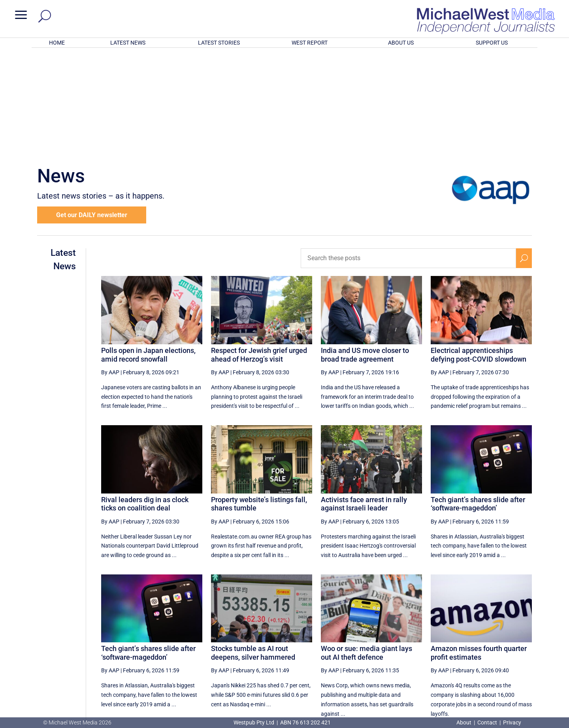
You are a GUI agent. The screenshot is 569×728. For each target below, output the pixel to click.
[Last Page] (523, 645)
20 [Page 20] (427, 645)
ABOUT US (401, 43)
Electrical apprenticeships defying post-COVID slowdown (479, 251)
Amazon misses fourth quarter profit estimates (479, 549)
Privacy (512, 722)
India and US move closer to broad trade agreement (365, 251)
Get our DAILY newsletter (92, 112)
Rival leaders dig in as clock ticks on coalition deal (145, 401)
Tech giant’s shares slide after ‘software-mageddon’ (478, 401)
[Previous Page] (349, 645)
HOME (57, 43)
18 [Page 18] (387, 645)
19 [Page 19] (407, 645)
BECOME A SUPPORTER (528, 674)
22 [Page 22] (467, 645)
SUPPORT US (492, 43)
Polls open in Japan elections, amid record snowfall (148, 251)
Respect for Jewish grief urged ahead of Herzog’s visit (259, 251)
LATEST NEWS (128, 43)
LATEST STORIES (219, 43)
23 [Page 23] (487, 645)
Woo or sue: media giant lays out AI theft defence (366, 549)
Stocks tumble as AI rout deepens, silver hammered (253, 549)
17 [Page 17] (367, 645)
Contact (487, 722)
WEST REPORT (310, 43)
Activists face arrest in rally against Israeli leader (364, 401)
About (464, 722)
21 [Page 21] (447, 645)
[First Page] (332, 645)
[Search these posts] (408, 155)
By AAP (110, 269)
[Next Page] (505, 645)
